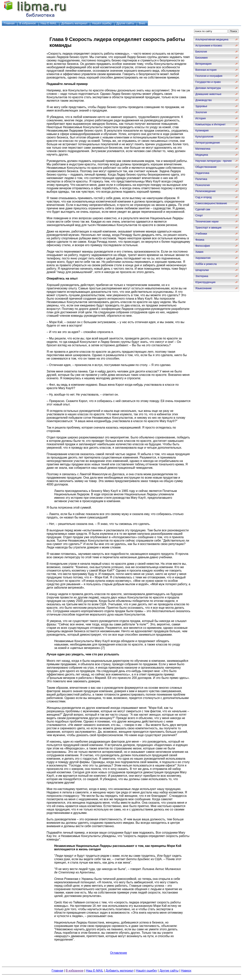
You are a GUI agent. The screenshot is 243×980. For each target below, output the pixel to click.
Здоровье (201, 106)
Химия (199, 252)
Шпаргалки (202, 270)
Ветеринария (203, 64)
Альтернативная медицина (212, 39)
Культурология (204, 137)
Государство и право (208, 82)
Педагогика (202, 173)
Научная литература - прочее (213, 161)
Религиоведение (206, 191)
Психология (203, 185)
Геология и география (209, 76)
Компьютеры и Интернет (210, 124)
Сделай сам (203, 209)
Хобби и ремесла (206, 264)
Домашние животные (208, 94)
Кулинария (202, 130)
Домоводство (204, 100)
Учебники (201, 234)
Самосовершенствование (211, 203)
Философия (203, 246)
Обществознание (206, 167)
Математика (203, 149)
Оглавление (119, 953)
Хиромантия (203, 258)
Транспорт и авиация (208, 228)
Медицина (202, 155)
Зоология (201, 112)
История (200, 118)
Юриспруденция (205, 282)
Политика (201, 179)
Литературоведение (208, 143)
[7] (103, 648)
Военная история (206, 70)
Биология (201, 52)
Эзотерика (202, 276)
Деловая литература (208, 88)
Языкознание (204, 288)
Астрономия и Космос (209, 46)
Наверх (186, 971)
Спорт (199, 215)
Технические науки (207, 221)
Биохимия (201, 58)
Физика (200, 240)
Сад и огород (204, 197)
